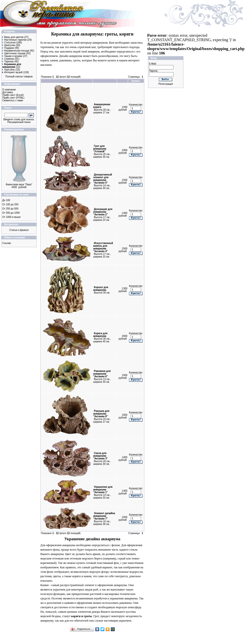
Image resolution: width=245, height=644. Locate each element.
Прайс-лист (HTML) (13, 98)
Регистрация (166, 84)
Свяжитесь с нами (13, 100)
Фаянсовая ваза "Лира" (19, 184)
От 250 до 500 (10, 209)
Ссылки (7, 243)
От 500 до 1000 (11, 213)
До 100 (6, 200)
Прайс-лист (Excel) (13, 95)
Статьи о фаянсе (19, 230)
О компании (9, 90)
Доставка (8, 92)
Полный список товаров (19, 77)
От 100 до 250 (10, 204)
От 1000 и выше (11, 217)
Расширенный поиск (19, 122)
